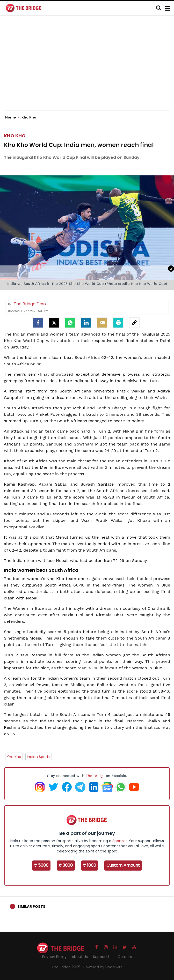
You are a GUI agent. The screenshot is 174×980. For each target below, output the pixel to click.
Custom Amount (123, 865)
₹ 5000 (41, 865)
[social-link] (134, 323)
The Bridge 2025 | (67, 967)
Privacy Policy (54, 957)
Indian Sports (39, 757)
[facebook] (38, 323)
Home (12, 117)
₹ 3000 (66, 865)
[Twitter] (54, 323)
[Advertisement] (89, 67)
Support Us (103, 957)
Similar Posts (31, 907)
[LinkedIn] (86, 323)
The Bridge (95, 776)
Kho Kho (15, 136)
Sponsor (120, 841)
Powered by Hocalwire (103, 967)
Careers (125, 957)
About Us (80, 957)
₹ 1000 (90, 865)
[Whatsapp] (70, 323)
